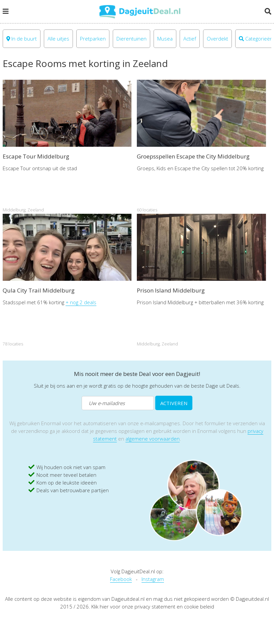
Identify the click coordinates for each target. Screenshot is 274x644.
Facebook (121, 579)
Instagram (153, 579)
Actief (190, 39)
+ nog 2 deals (81, 302)
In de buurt (22, 39)
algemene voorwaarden (153, 439)
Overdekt (217, 39)
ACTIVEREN (174, 403)
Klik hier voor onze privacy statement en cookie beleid (153, 606)
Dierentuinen (131, 39)
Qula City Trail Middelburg (39, 290)
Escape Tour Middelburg (36, 156)
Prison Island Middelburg (171, 290)
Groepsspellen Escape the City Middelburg (193, 156)
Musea (165, 39)
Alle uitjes (58, 39)
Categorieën (256, 39)
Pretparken (93, 39)
